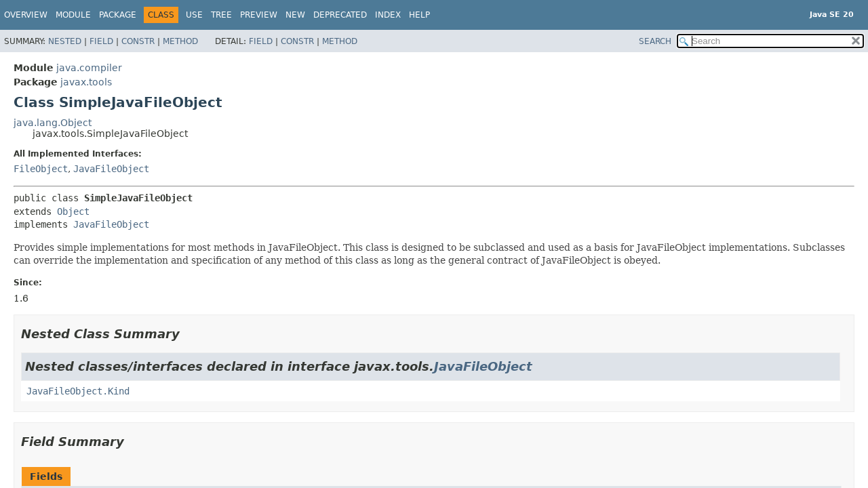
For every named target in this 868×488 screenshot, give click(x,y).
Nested (65, 41)
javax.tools (86, 82)
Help (419, 15)
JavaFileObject (111, 169)
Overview (26, 15)
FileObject (41, 169)
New (295, 15)
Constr (138, 41)
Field (101, 41)
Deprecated (340, 15)
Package (118, 15)
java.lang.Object (53, 123)
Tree (221, 15)
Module (73, 15)
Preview (259, 15)
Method (180, 41)
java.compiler (89, 68)
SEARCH (655, 41)
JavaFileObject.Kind (78, 391)
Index (388, 15)
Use (194, 15)
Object (73, 211)
